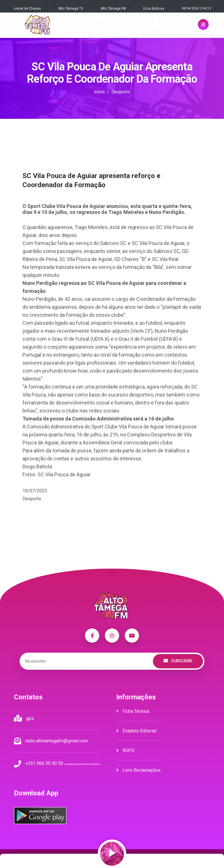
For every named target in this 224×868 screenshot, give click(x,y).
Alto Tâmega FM (113, 9)
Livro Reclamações (138, 770)
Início (99, 92)
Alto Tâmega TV (71, 9)
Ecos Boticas (154, 9)
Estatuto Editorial (136, 731)
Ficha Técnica (133, 711)
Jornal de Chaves (27, 9)
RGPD (125, 750)
